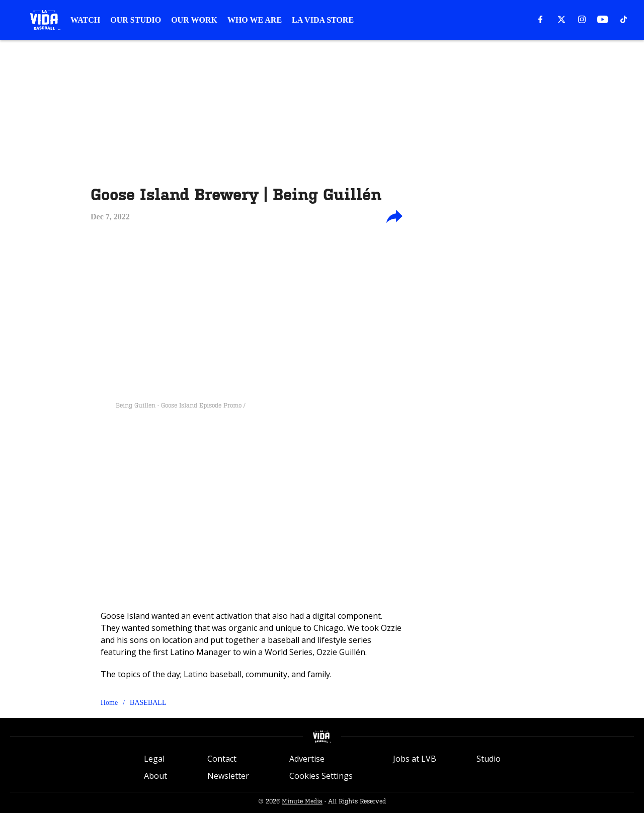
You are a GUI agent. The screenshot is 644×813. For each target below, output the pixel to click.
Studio (489, 759)
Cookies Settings (321, 776)
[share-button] (394, 217)
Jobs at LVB (415, 759)
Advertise (307, 759)
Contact (222, 759)
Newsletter (228, 776)
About (155, 776)
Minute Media (302, 801)
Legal (154, 759)
